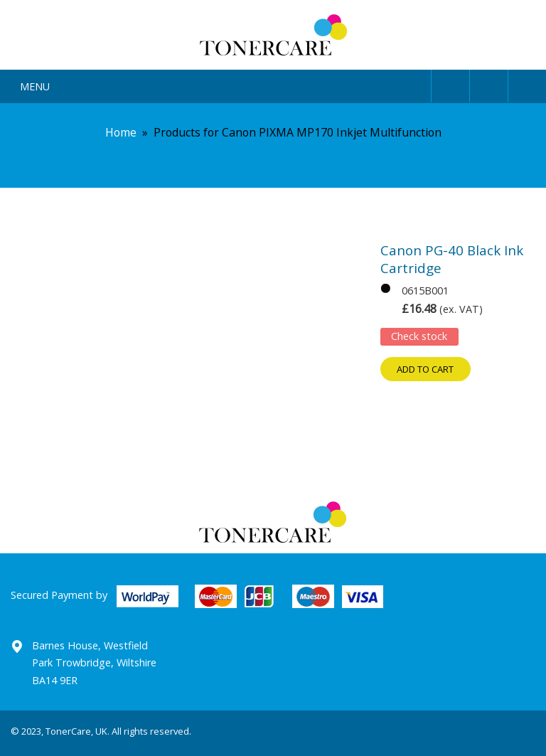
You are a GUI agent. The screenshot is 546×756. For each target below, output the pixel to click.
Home (121, 132)
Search (489, 84)
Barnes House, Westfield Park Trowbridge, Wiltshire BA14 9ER (94, 663)
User (450, 84)
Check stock (419, 336)
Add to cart (425, 369)
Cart (527, 84)
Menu (35, 86)
